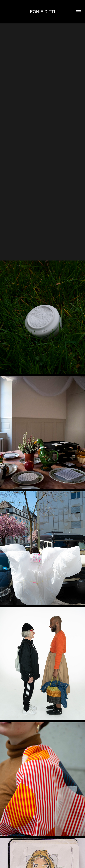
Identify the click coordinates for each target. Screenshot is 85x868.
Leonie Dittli (42, 12)
